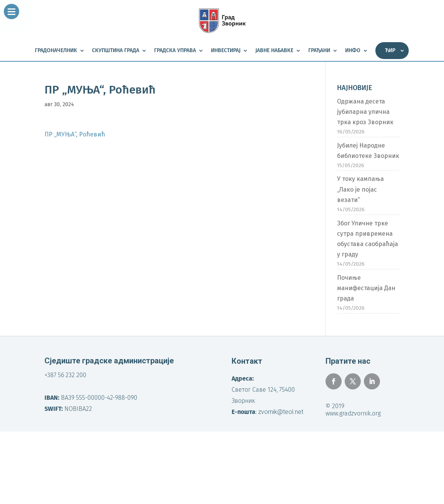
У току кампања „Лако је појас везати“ (360, 189)
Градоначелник (56, 51)
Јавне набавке (274, 51)
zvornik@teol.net (281, 412)
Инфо (353, 51)
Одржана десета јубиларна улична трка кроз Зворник (365, 112)
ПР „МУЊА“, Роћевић (75, 134)
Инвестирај (226, 51)
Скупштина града (116, 51)
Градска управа (175, 51)
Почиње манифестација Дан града (366, 288)
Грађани (319, 51)
